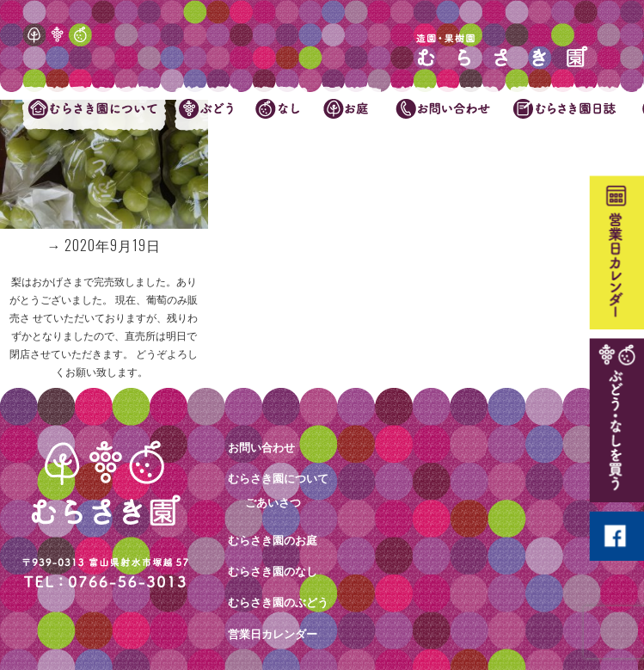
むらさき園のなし (273, 571)
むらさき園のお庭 (273, 540)
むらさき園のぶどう (278, 602)
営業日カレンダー (273, 634)
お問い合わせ (261, 447)
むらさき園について (278, 478)
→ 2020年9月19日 (104, 245)
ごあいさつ (273, 502)
